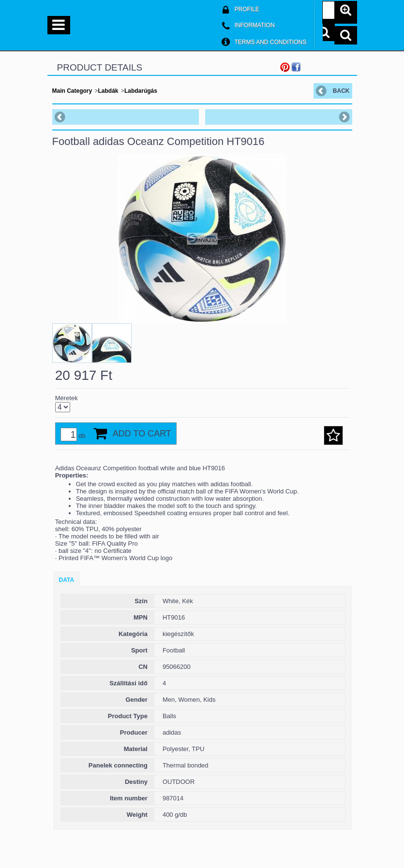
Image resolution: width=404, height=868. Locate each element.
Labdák (108, 91)
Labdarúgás (141, 91)
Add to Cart (142, 434)
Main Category (72, 91)
